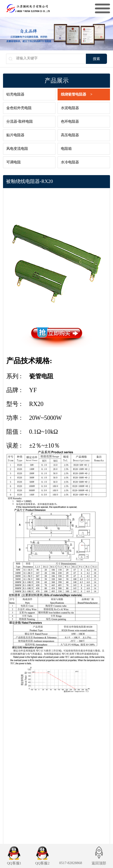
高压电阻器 (70, 135)
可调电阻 (14, 162)
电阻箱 (66, 149)
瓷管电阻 (41, 376)
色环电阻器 (70, 121)
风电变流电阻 (17, 149)
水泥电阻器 (70, 108)
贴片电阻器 (15, 135)
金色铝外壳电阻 (19, 108)
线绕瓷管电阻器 (77, 94)
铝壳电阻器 (15, 94)
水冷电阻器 (70, 162)
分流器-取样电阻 (20, 121)
